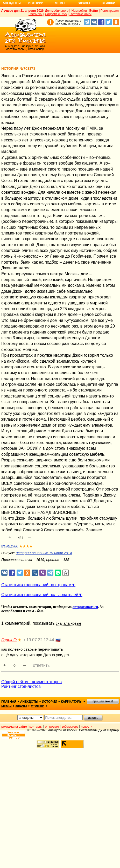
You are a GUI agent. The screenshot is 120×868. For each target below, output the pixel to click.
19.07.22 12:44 (40, 640)
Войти (94, 11)
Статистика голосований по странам (36, 585)
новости (87, 727)
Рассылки (36, 14)
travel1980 (10, 546)
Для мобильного (57, 11)
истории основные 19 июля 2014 (44, 553)
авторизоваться (85, 607)
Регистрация (110, 11)
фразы (21, 706)
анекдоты (29, 702)
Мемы (60, 3)
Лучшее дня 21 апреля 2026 (22, 11)
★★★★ (26, 546)
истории (50, 702)
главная (9, 702)
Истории (36, 3)
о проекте (52, 727)
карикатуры (72, 702)
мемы (6, 706)
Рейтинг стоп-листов (21, 686)
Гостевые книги (80, 14)
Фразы (84, 3)
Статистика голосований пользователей (40, 595)
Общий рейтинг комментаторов (31, 682)
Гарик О (9, 640)
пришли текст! (103, 701)
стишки (38, 706)
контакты (36, 727)
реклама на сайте (14, 727)
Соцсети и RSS (56, 14)
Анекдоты (12, 3)
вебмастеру (70, 727)
